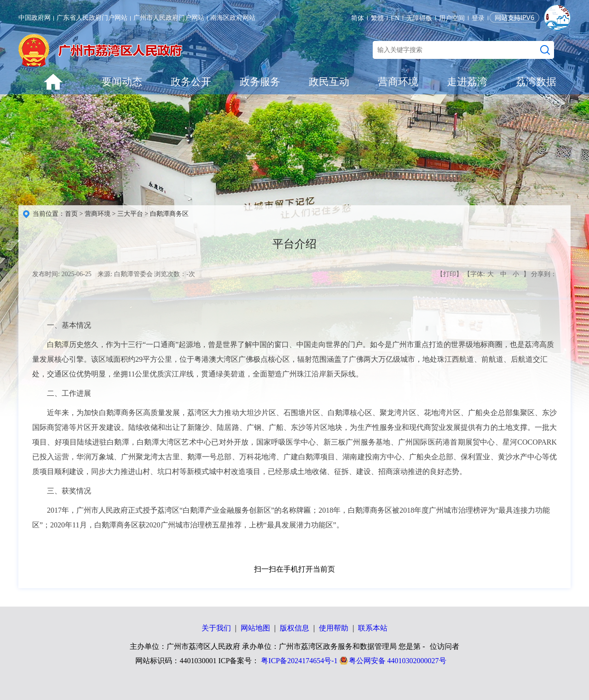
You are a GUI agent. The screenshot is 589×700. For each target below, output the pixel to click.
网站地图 (255, 628)
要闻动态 (122, 82)
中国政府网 (35, 18)
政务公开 (191, 82)
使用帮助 (334, 628)
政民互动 (329, 82)
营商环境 (398, 82)
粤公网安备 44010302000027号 (398, 661)
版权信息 (294, 628)
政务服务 (260, 82)
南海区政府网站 (233, 18)
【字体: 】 (497, 274)
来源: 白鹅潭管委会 (125, 274)
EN (395, 18)
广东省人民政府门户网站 (92, 18)
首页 (71, 214)
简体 (358, 18)
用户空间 (452, 18)
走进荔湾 (467, 82)
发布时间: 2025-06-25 (62, 274)
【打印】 (450, 274)
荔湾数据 (536, 82)
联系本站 (373, 628)
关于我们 (216, 628)
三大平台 (130, 214)
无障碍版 (419, 18)
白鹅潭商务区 (169, 214)
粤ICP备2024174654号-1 (299, 661)
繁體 (377, 18)
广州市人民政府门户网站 (169, 18)
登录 (478, 18)
